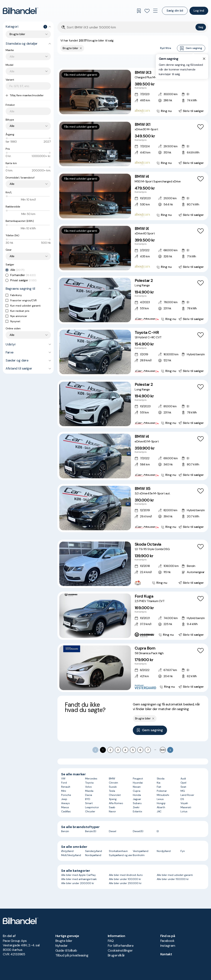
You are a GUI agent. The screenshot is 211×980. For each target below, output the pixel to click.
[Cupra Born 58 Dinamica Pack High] (133, 668)
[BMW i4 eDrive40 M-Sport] (133, 456)
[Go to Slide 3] (95, 110)
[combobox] (30, 57)
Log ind (199, 11)
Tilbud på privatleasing (72, 955)
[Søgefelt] (130, 27)
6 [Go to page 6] (140, 750)
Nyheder (62, 946)
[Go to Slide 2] (92, 110)
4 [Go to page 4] (125, 750)
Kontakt (166, 954)
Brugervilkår (116, 955)
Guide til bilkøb (66, 950)
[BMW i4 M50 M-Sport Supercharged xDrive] (133, 196)
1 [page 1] (103, 750)
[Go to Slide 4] (98, 110)
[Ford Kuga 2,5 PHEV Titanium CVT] (133, 616)
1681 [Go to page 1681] (163, 750)
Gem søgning (191, 48)
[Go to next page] (170, 750)
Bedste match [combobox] (187, 61)
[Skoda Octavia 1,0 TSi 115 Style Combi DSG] (133, 564)
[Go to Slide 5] (101, 110)
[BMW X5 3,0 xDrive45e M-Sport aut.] (133, 508)
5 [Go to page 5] (133, 750)
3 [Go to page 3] (118, 750)
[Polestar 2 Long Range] (133, 300)
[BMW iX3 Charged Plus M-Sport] (133, 92)
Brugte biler (64, 941)
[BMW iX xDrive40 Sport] (133, 248)
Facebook (167, 941)
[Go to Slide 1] (90, 110)
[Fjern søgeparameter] (81, 48)
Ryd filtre (166, 48)
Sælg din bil (175, 11)
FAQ (111, 941)
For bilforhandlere (121, 946)
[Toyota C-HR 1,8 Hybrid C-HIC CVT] (133, 352)
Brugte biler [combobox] (17, 34)
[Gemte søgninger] (139, 11)
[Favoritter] (147, 11)
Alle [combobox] (12, 126)
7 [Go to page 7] (148, 750)
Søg (201, 27)
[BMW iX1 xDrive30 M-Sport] (133, 144)
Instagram (168, 946)
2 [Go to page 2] (110, 750)
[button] (95, 92)
